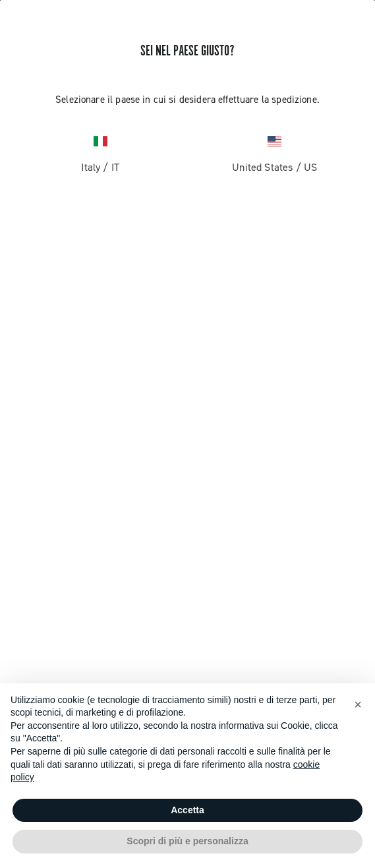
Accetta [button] (187, 810)
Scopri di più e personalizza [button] (187, 841)
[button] (358, 704)
